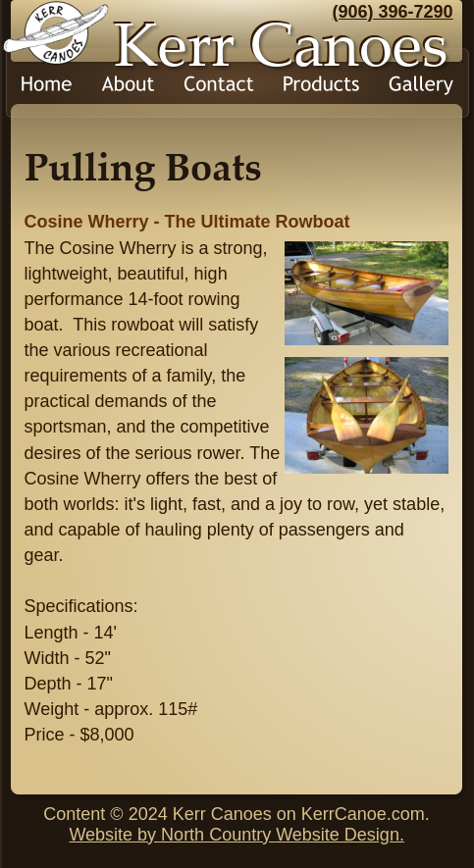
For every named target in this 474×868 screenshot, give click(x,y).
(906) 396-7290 (393, 12)
